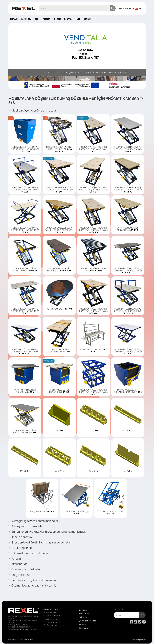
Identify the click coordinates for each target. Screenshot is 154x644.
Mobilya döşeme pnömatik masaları (33, 110)
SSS (37, 19)
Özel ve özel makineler (25, 568)
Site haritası (84, 627)
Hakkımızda (26, 19)
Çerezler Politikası (87, 619)
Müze (78, 19)
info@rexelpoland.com (55, 624)
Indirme (57, 19)
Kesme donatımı (21, 537)
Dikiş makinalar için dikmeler (28, 553)
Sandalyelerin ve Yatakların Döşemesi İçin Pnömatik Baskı (48, 531)
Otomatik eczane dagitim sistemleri (33, 584)
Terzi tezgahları (20, 547)
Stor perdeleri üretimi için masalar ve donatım (40, 542)
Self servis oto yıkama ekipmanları (32, 579)
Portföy (68, 19)
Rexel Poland (28, 638)
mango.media (141, 638)
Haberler (46, 19)
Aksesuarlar (18, 563)
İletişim (87, 19)
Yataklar (15, 558)
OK (142, 614)
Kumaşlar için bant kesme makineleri (34, 521)
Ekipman (14, 19)
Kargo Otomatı (19, 574)
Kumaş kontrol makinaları (26, 526)
